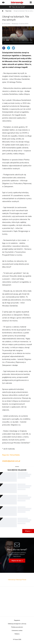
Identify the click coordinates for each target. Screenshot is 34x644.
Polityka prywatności (17, 627)
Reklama (17, 634)
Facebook (4, 48)
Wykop (13, 48)
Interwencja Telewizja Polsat (17, 580)
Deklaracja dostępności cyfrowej (17, 624)
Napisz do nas (16, 561)
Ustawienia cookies (17, 631)
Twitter (9, 48)
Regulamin (17, 620)
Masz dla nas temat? (18, 7)
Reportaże (8, 11)
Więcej (27, 531)
